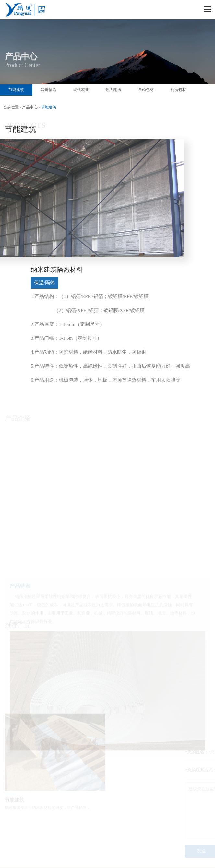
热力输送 (113, 90)
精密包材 (178, 90)
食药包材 (146, 90)
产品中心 (30, 107)
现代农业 (81, 90)
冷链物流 (49, 90)
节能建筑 (16, 90)
